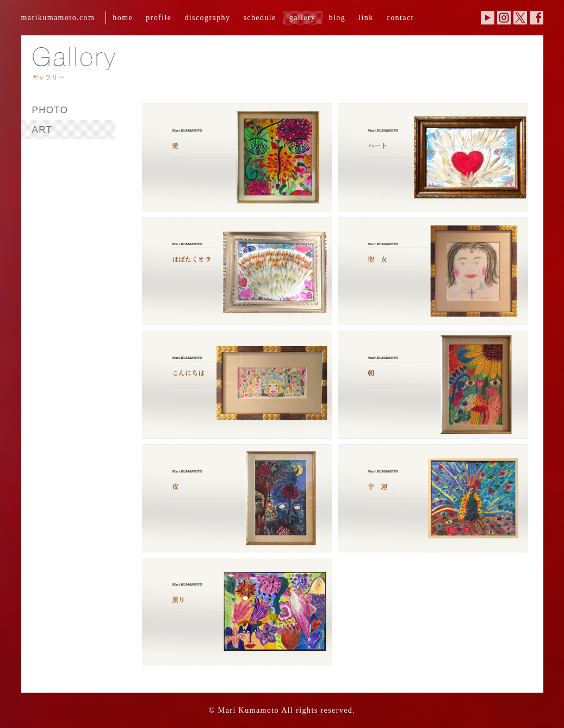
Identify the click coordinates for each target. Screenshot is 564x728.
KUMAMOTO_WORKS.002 (430, 155)
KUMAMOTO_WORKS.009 (234, 610)
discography (207, 17)
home (123, 17)
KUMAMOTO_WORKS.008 (430, 496)
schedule (259, 17)
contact (400, 17)
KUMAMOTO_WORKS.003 (234, 269)
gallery (303, 17)
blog (337, 17)
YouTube (488, 18)
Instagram (504, 18)
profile (159, 17)
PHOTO (50, 110)
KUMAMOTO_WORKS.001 (234, 155)
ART (42, 130)
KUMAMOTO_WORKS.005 (234, 382)
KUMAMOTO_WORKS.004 (430, 269)
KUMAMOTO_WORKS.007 (234, 496)
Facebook (537, 18)
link (366, 17)
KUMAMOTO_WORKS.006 (430, 382)
